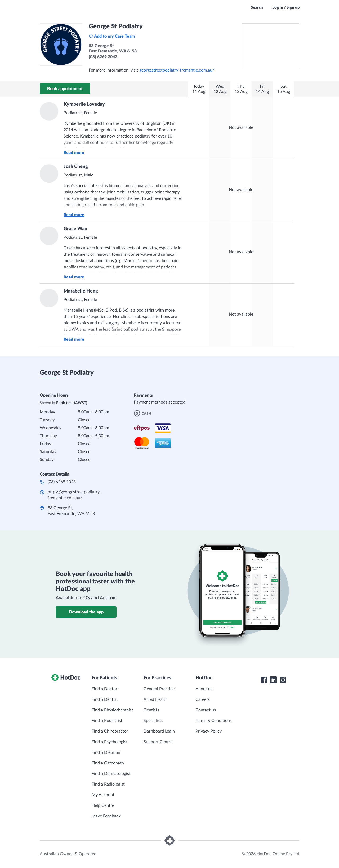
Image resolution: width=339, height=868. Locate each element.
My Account (103, 795)
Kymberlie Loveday (84, 104)
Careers (203, 699)
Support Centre (158, 742)
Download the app (86, 612)
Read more (74, 153)
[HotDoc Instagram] (283, 680)
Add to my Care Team (112, 36)
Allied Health (156, 699)
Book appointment (65, 89)
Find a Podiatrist (107, 721)
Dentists (151, 710)
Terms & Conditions (214, 721)
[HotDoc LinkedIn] (273, 680)
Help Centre (103, 805)
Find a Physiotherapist (112, 710)
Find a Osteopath (108, 763)
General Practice (159, 689)
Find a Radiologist (108, 784)
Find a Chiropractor (110, 731)
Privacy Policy (209, 731)
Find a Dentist (105, 699)
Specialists (153, 721)
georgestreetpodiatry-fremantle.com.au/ (177, 70)
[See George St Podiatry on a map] (270, 46)
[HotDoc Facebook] (264, 680)
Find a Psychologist (110, 742)
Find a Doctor (104, 689)
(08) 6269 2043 (62, 482)
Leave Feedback (106, 816)
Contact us (206, 710)
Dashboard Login (159, 731)
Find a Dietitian (106, 752)
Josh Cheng (76, 167)
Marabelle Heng (81, 291)
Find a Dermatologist (111, 774)
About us (204, 689)
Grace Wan (75, 229)
